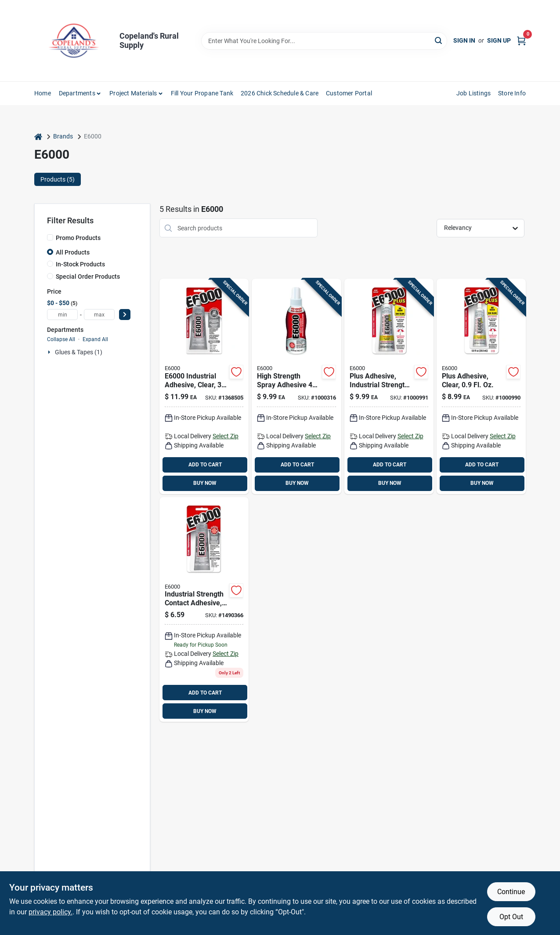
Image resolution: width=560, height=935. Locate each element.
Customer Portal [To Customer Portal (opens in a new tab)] (349, 93)
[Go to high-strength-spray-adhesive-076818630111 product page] (296, 386)
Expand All (95, 339)
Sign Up (499, 40)
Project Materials (133, 93)
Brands (63, 136)
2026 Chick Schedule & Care (280, 93)
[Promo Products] (50, 237)
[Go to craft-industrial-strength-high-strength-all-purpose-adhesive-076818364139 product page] (204, 610)
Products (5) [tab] (58, 179)
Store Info (512, 93)
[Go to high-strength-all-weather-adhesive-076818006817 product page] (481, 386)
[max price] (99, 315)
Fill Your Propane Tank (202, 93)
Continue (511, 892)
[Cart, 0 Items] (521, 41)
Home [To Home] (43, 93)
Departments (77, 93)
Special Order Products (88, 276)
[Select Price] (125, 315)
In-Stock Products (80, 264)
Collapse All (61, 339)
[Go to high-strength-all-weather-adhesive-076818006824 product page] (389, 386)
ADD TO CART (205, 465)
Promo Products (78, 238)
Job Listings (473, 93)
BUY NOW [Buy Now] (205, 483)
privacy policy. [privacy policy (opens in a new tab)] (51, 912)
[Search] (439, 40)
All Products (73, 252)
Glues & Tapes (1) (79, 352)
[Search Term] (324, 41)
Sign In (464, 40)
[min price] (62, 315)
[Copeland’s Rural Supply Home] (74, 41)
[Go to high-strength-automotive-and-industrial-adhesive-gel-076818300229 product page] (204, 386)
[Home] (38, 136)
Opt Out (511, 917)
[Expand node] (50, 352)
